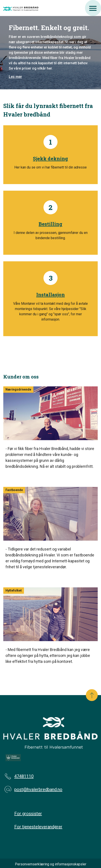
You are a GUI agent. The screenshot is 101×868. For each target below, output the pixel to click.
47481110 (18, 776)
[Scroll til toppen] (92, 695)
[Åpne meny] (93, 8)
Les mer (15, 77)
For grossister (28, 814)
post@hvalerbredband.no (33, 789)
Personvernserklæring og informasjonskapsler (51, 864)
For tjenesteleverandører (38, 827)
